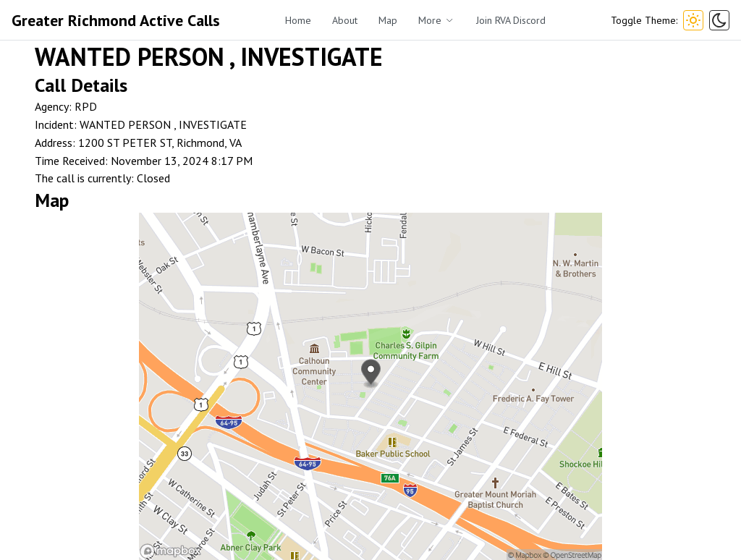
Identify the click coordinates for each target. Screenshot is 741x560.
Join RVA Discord (511, 20)
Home (298, 20)
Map (388, 20)
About (345, 20)
